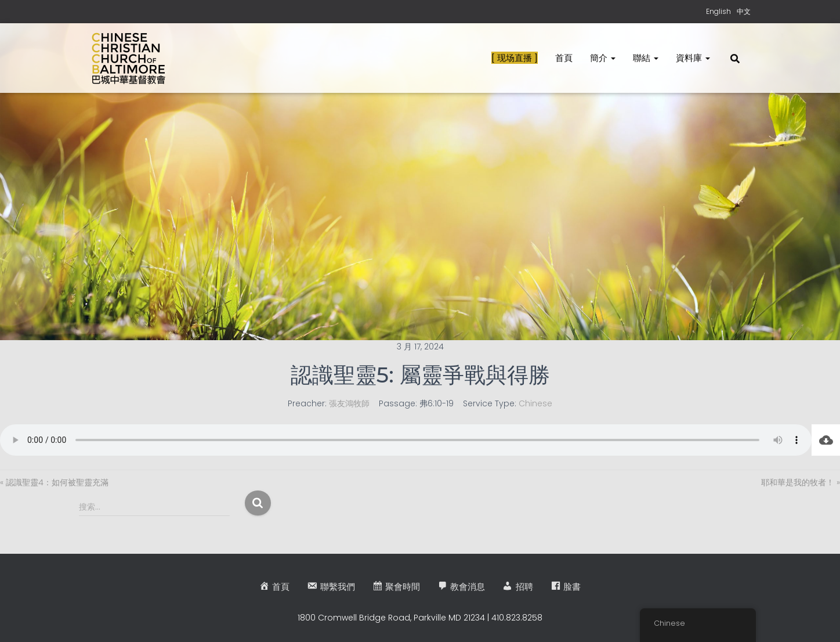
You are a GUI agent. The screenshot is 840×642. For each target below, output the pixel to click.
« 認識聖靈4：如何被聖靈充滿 (54, 482)
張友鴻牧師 (349, 403)
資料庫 (693, 58)
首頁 (564, 58)
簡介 (603, 58)
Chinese (535, 403)
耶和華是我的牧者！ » (801, 482)
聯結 (646, 58)
